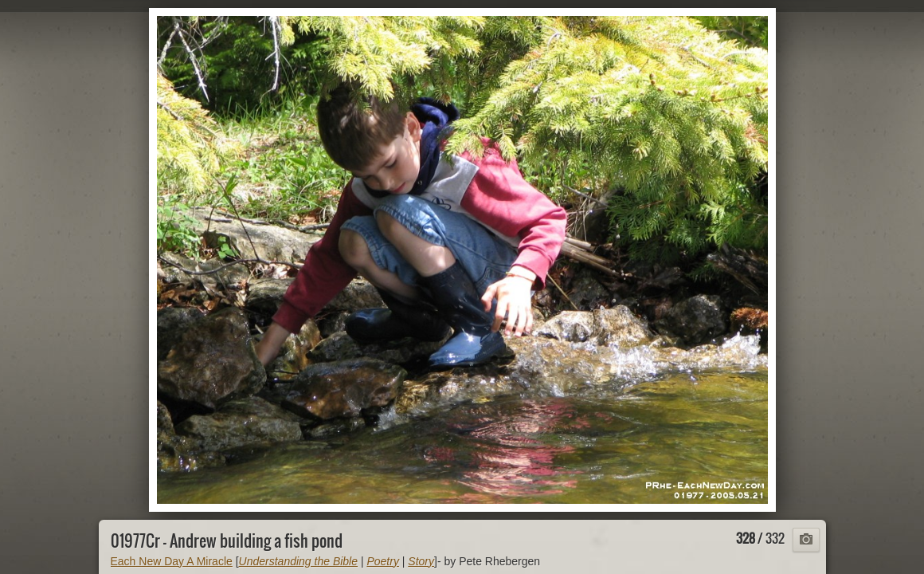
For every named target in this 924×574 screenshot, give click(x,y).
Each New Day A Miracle (172, 561)
